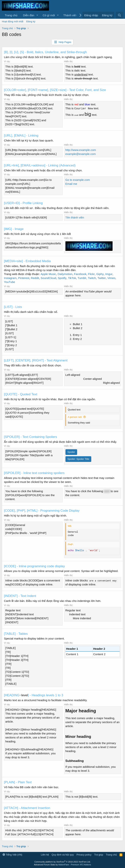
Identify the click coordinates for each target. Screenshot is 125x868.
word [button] (107, 491)
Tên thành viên (75, 217)
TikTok (72, 278)
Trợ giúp (99, 855)
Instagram (10, 278)
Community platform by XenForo (63, 862)
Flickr (91, 274)
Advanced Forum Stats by (62, 865)
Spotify (62, 278)
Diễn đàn (29, 15)
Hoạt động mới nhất (13, 21)
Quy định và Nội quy (63, 855)
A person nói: (75, 417)
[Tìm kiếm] (119, 15)
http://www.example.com (81, 150)
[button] (37, 15)
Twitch (92, 278)
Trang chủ (11, 15)
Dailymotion (65, 274)
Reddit (35, 278)
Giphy (100, 274)
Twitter (102, 278)
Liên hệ (45, 855)
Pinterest (24, 278)
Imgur (109, 274)
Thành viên (70, 15)
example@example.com (81, 154)
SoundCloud (48, 278)
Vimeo (111, 278)
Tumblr (82, 278)
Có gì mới (49, 15)
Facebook (80, 274)
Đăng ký (31, 21)
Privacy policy (84, 855)
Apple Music (48, 274)
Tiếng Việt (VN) (12, 855)
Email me (71, 184)
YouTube (10, 282)
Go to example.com (78, 180)
